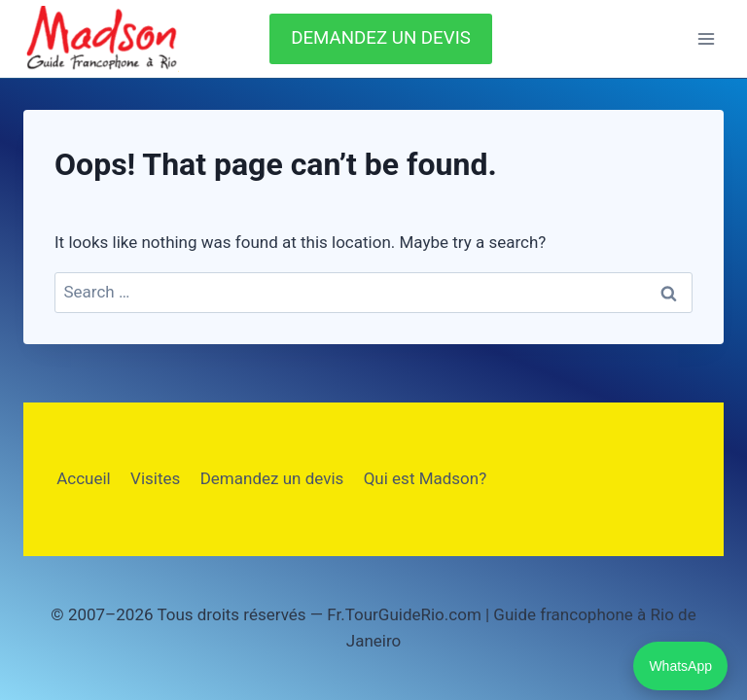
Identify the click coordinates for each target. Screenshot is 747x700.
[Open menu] (706, 38)
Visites (155, 478)
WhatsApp (680, 666)
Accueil (84, 478)
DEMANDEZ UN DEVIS (381, 38)
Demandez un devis (272, 478)
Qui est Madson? (426, 478)
